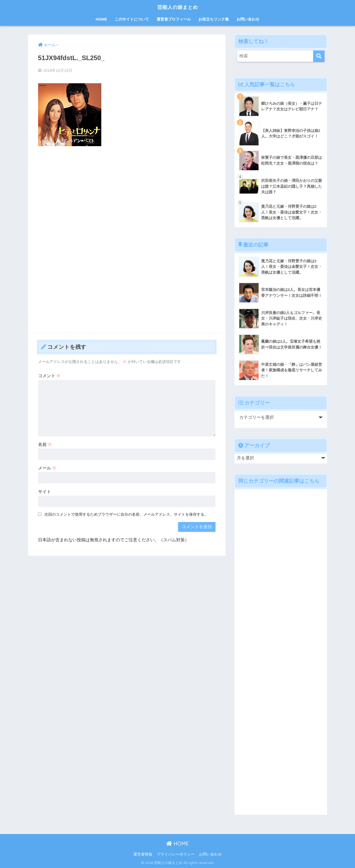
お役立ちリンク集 (214, 19)
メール (47, 468)
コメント (49, 376)
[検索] (319, 56)
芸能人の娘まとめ (178, 7)
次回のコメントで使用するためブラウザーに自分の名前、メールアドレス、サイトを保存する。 (126, 514)
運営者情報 (143, 854)
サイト (45, 492)
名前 (45, 445)
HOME (101, 19)
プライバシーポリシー (176, 854)
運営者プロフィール (174, 19)
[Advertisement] (127, 188)
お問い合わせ (248, 19)
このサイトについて (132, 19)
